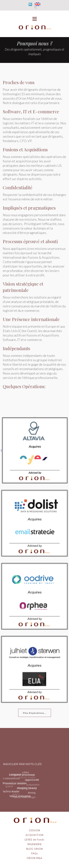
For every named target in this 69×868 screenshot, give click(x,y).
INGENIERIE (34, 844)
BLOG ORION (35, 849)
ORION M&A (34, 858)
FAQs (35, 853)
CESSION (34, 830)
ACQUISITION (34, 835)
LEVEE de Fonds (34, 840)
